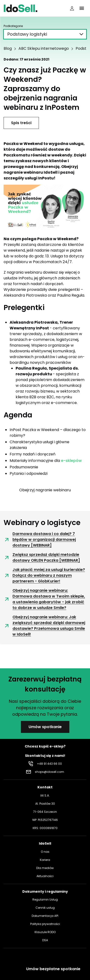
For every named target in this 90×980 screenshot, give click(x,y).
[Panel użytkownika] (72, 8)
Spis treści (21, 123)
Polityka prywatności (45, 924)
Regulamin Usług (45, 900)
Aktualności (45, 876)
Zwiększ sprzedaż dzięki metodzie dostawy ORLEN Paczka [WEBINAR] (42, 557)
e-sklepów (71, 461)
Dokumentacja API (45, 916)
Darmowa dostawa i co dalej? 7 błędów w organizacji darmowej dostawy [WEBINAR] (40, 540)
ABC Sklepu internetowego (44, 49)
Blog (8, 49)
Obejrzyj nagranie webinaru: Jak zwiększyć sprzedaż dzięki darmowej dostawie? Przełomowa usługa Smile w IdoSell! (44, 626)
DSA (45, 940)
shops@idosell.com (49, 772)
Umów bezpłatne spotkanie (53, 969)
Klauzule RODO (45, 932)
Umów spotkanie (45, 727)
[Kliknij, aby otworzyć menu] (82, 8)
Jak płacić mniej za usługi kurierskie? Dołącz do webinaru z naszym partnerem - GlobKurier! (44, 575)
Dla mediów (45, 868)
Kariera (45, 860)
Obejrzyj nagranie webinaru (45, 490)
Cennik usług (45, 908)
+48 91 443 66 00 (49, 764)
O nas (45, 852)
